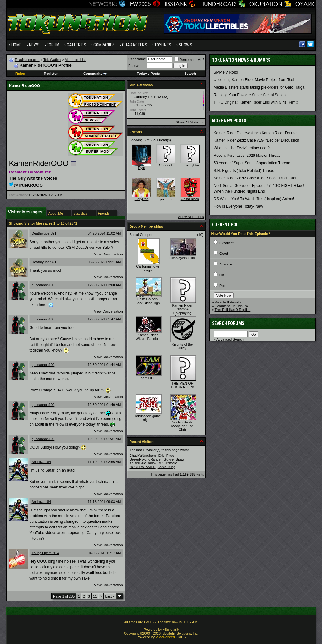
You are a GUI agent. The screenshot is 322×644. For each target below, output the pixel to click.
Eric (161, 456)
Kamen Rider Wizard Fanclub (147, 337)
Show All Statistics (190, 122)
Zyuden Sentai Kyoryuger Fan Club (182, 426)
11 (95, 596)
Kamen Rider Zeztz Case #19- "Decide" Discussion (257, 140)
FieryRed (142, 199)
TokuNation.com (27, 60)
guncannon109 (43, 285)
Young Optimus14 (45, 553)
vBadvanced (165, 637)
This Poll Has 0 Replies (233, 310)
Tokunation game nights (148, 418)
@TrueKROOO (26, 185)
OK (222, 275)
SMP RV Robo (226, 72)
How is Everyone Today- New (239, 206)
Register (51, 74)
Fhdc (170, 456)
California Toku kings (148, 268)
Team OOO (148, 378)
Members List (75, 60)
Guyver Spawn (175, 459)
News (34, 45)
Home (17, 45)
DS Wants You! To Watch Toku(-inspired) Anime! (254, 199)
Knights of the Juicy (182, 346)
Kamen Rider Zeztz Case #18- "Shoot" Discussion (256, 178)
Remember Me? (189, 60)
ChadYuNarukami (143, 456)
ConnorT (166, 165)
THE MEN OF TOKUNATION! (182, 385)
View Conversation (108, 254)
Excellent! (227, 243)
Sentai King (166, 467)
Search (190, 74)
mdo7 (153, 463)
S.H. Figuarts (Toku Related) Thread (244, 171)
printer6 (166, 199)
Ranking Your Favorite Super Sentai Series (250, 95)
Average (226, 264)
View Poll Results (228, 302)
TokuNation (52, 60)
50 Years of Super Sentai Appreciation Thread (252, 163)
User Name (137, 59)
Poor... (225, 286)
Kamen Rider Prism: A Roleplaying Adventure (182, 311)
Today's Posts (148, 74)
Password (136, 66)
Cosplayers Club (182, 258)
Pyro (142, 168)
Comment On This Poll (232, 306)
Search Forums (228, 323)
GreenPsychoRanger (146, 459)
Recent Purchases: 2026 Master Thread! (248, 156)
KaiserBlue (138, 463)
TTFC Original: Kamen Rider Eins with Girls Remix (256, 102)
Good (224, 254)
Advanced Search (230, 339)
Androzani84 (41, 462)
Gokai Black (190, 199)
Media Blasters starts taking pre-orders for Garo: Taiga (259, 87)
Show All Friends (191, 217)
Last (110, 596)
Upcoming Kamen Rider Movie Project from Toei (254, 80)
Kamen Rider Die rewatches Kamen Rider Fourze (255, 133)
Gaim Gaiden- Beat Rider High (148, 301)
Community (95, 74)
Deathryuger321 (44, 233)
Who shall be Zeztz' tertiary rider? (242, 148)
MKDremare (168, 463)
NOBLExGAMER (143, 467)
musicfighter (190, 165)
